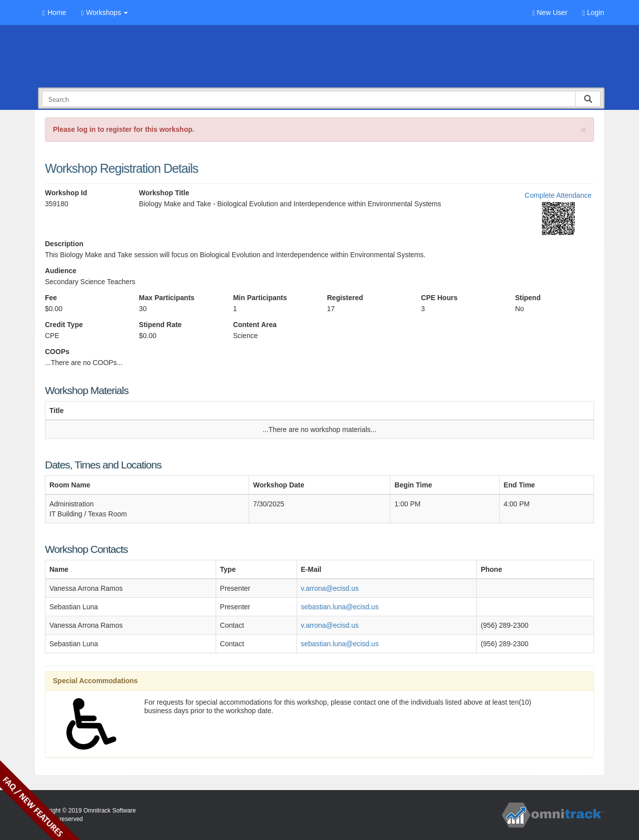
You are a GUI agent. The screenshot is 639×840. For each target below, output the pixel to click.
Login (593, 13)
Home (54, 13)
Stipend (528, 298)
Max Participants (166, 298)
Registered (345, 298)
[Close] (584, 130)
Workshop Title (164, 193)
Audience (61, 271)
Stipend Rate (160, 325)
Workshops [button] (104, 13)
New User (550, 13)
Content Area (255, 325)
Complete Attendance (558, 195)
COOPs (57, 352)
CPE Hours (439, 298)
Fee (51, 298)
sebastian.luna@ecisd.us (340, 607)
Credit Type (64, 325)
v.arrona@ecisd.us (330, 588)
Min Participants (260, 298)
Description (64, 244)
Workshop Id (66, 193)
